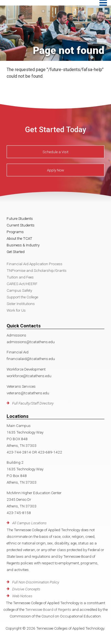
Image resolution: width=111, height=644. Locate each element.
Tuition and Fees (20, 277)
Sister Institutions (21, 304)
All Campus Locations (29, 523)
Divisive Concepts (26, 589)
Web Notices (22, 596)
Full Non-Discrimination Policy (36, 582)
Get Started (16, 252)
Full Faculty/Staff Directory (33, 403)
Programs (15, 232)
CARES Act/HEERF (22, 284)
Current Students (21, 225)
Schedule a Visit (56, 152)
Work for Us (16, 310)
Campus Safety (19, 290)
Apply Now (56, 170)
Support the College (22, 297)
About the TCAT (19, 238)
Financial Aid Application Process (35, 264)
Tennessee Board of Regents (48, 609)
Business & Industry (23, 245)
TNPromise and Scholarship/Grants (37, 270)
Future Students (20, 218)
